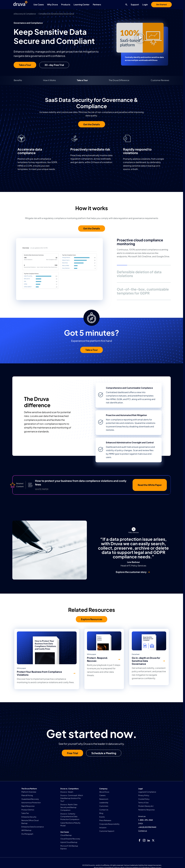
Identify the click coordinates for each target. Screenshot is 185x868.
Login (145, 4)
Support (135, 4)
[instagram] (144, 840)
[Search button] (126, 5)
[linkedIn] (149, 840)
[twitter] (153, 840)
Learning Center (82, 4)
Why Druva (52, 4)
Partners (97, 4)
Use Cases (39, 4)
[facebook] (140, 840)
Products (66, 4)
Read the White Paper (150, 485)
